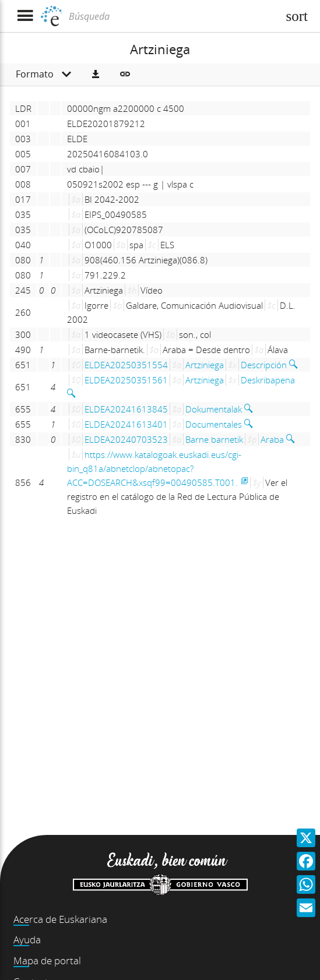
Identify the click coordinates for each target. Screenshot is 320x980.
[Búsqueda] (172, 16)
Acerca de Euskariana (60, 919)
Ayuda (27, 940)
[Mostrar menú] (25, 16)
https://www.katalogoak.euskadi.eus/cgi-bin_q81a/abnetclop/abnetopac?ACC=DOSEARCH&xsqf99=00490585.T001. (154, 468)
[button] (96, 75)
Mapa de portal (47, 960)
